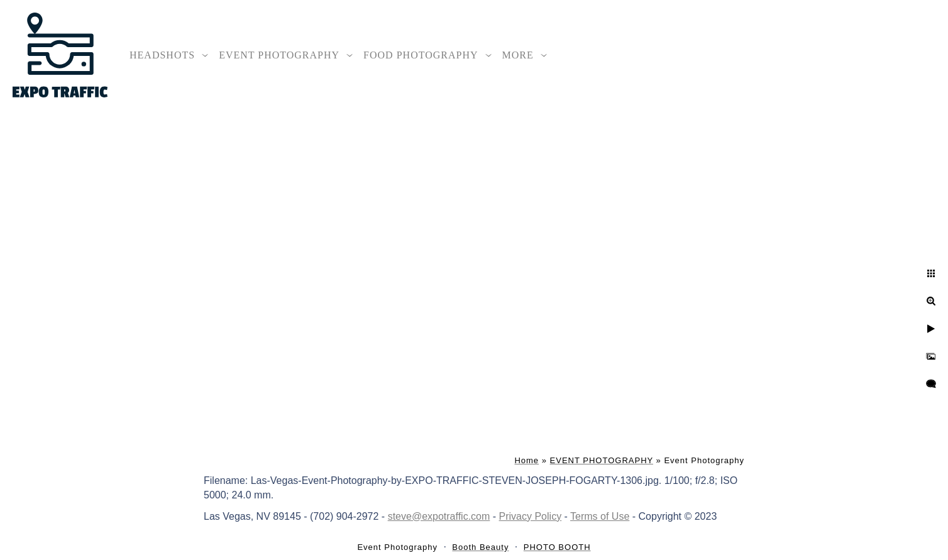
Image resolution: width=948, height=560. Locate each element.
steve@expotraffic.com (439, 516)
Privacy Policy (531, 516)
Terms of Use (600, 516)
